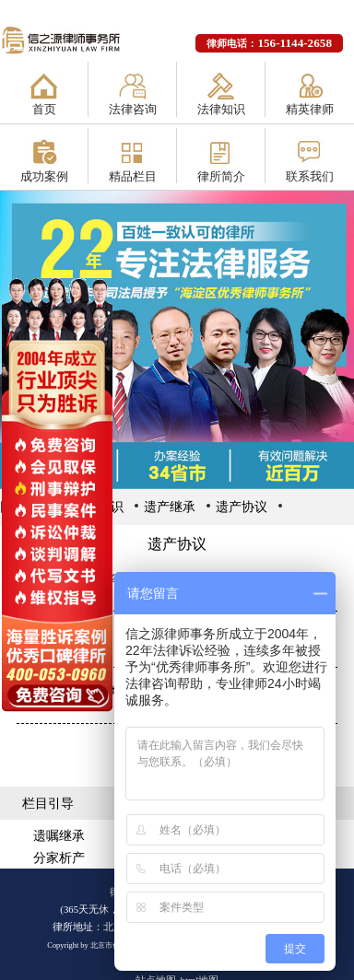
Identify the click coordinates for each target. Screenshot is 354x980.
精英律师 (310, 109)
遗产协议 (242, 507)
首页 (44, 109)
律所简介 (221, 176)
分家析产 (59, 857)
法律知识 (221, 109)
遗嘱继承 (59, 835)
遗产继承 (170, 507)
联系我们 (310, 176)
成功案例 (44, 176)
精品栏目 (133, 176)
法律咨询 (133, 109)
